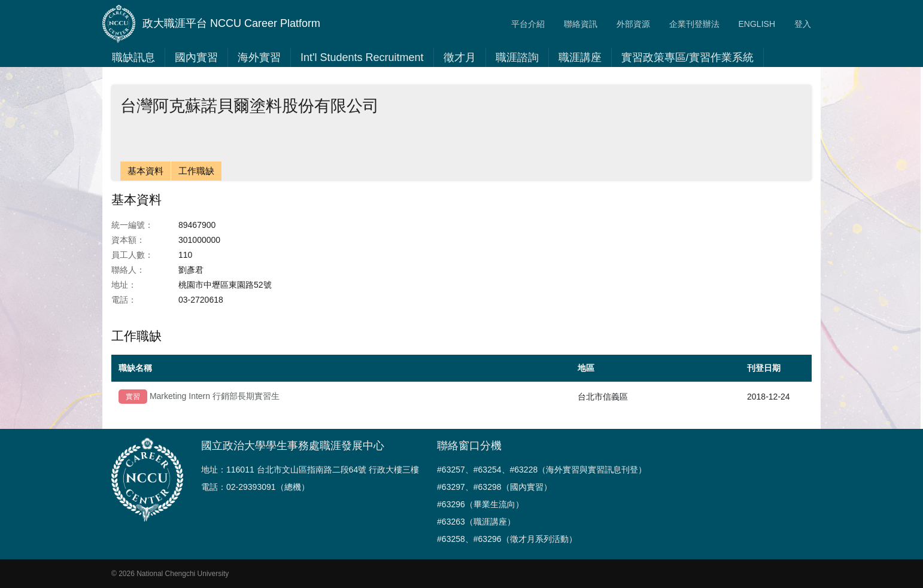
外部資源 (633, 24)
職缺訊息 (133, 57)
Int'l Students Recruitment (362, 57)
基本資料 (145, 171)
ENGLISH (757, 24)
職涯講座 (580, 57)
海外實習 (259, 57)
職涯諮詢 (517, 57)
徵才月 (460, 57)
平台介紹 (528, 24)
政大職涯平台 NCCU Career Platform (211, 24)
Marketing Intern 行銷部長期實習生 (215, 396)
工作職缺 (196, 171)
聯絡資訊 (581, 24)
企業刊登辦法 (694, 24)
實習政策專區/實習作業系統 (687, 57)
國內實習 (196, 57)
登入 (803, 24)
